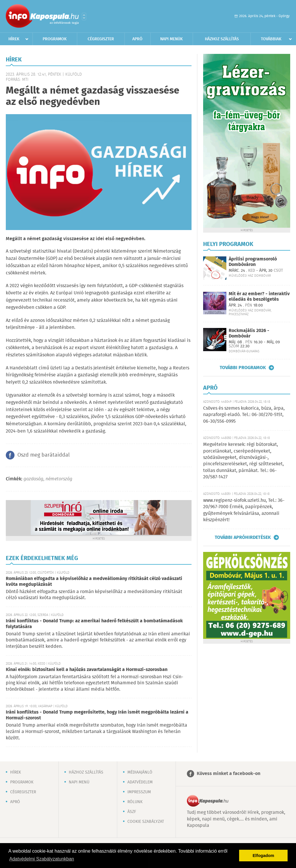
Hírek (14, 39)
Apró (137, 39)
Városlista (84, 17)
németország (59, 479)
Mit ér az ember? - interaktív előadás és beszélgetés (259, 297)
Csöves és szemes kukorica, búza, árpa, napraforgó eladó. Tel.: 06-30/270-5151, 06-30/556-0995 (244, 415)
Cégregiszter (101, 39)
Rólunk (135, 802)
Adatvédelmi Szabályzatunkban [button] (42, 859)
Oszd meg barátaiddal (44, 455)
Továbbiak (271, 39)
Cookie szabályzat (146, 822)
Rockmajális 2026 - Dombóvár (249, 333)
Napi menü (79, 782)
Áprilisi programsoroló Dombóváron (253, 262)
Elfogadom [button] (263, 856)
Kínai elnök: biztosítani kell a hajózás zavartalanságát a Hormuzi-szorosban (87, 670)
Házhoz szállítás (222, 39)
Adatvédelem (140, 782)
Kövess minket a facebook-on (229, 774)
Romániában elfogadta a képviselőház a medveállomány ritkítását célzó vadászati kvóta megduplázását (94, 582)
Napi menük (172, 39)
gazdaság (33, 479)
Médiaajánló (140, 772)
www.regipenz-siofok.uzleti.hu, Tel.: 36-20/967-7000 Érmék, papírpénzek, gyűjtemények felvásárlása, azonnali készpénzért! (244, 510)
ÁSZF (132, 812)
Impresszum (139, 792)
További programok (243, 368)
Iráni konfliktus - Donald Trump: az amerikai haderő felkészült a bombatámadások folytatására (94, 624)
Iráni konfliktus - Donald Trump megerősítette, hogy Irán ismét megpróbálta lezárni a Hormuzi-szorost (97, 715)
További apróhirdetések (243, 537)
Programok (55, 39)
